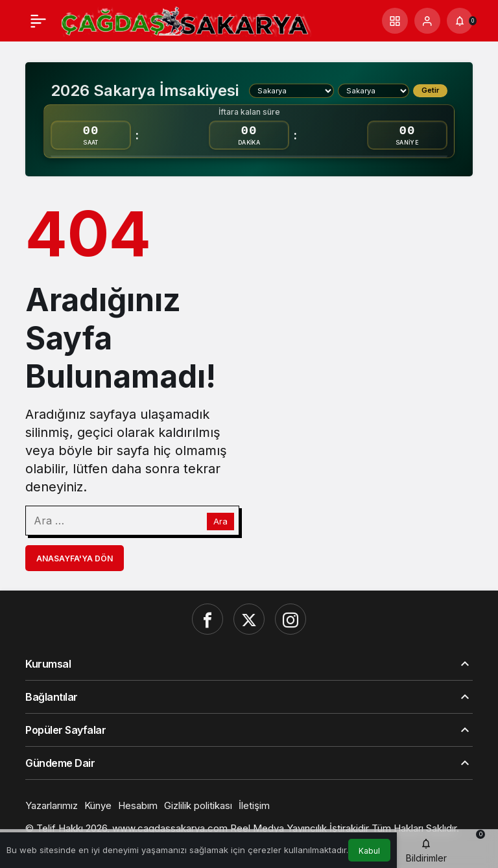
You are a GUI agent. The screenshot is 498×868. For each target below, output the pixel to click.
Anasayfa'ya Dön (75, 558)
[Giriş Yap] (427, 21)
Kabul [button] (369, 851)
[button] (395, 21)
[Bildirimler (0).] (460, 21)
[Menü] (38, 21)
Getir (430, 90)
